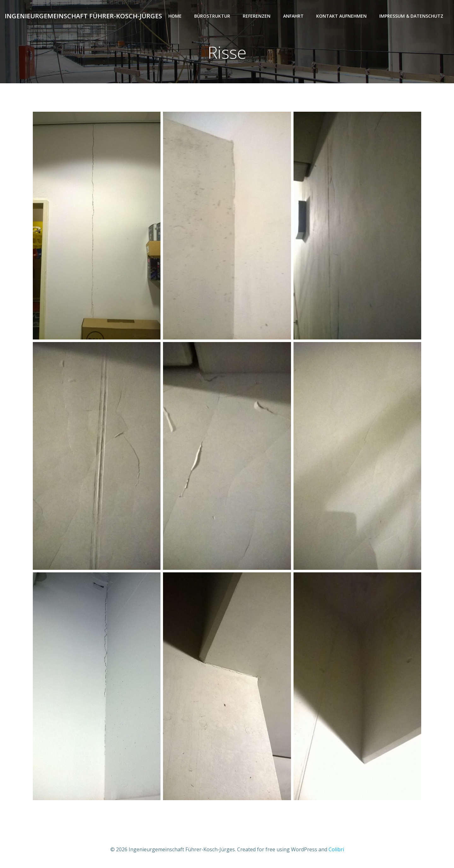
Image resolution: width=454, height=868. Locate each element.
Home (175, 16)
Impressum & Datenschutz (411, 16)
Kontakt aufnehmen (341, 16)
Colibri (336, 849)
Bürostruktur (212, 16)
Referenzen (257, 16)
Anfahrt (293, 16)
